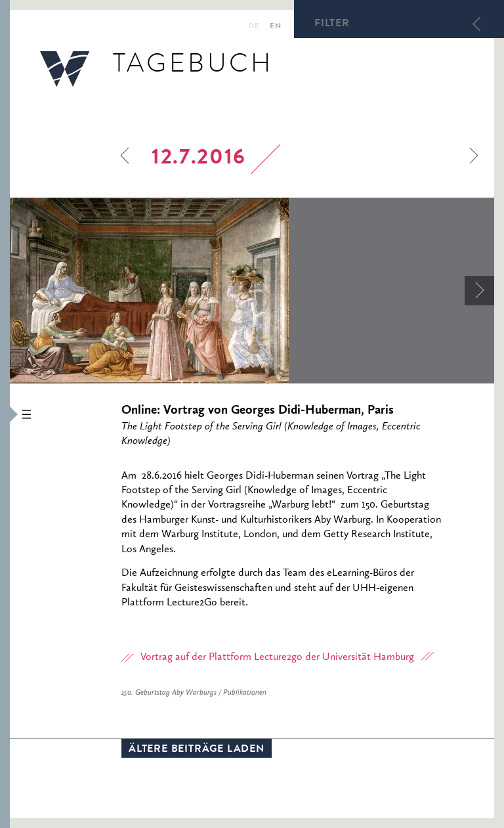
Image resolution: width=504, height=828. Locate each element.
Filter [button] (332, 24)
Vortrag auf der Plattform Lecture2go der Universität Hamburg (277, 657)
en (275, 27)
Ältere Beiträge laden (197, 750)
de (254, 27)
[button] (5, 414)
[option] (252, 291)
